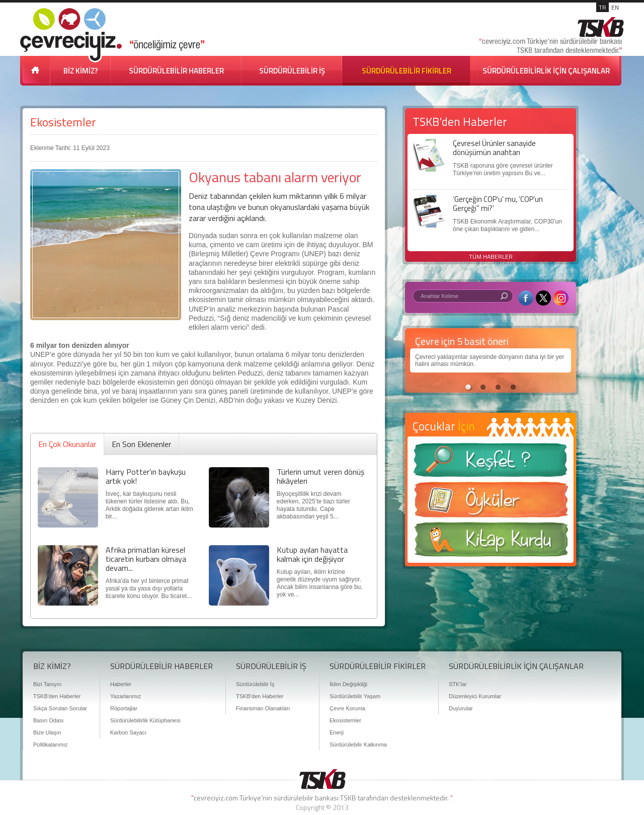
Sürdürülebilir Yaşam (355, 696)
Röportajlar (124, 708)
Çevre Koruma (347, 708)
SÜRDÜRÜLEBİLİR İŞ (292, 71)
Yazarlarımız (126, 696)
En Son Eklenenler (141, 444)
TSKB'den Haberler (57, 696)
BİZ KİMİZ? (81, 71)
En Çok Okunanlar (67, 444)
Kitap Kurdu (491, 542)
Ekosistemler (63, 122)
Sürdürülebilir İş (255, 684)
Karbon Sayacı (128, 732)
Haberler (121, 684)
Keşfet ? (491, 463)
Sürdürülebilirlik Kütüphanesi (145, 720)
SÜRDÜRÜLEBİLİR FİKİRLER (407, 71)
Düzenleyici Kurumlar (475, 696)
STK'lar (458, 684)
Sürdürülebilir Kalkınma (358, 745)
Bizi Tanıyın (47, 684)
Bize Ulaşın (47, 732)
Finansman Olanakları (263, 708)
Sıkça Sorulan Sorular (60, 708)
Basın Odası (49, 720)
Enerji (337, 732)
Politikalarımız (50, 745)
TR (602, 7)
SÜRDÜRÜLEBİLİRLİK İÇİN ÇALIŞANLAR (546, 71)
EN (615, 7)
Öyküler (491, 503)
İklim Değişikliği (348, 684)
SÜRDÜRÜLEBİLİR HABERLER (176, 71)
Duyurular (461, 708)
